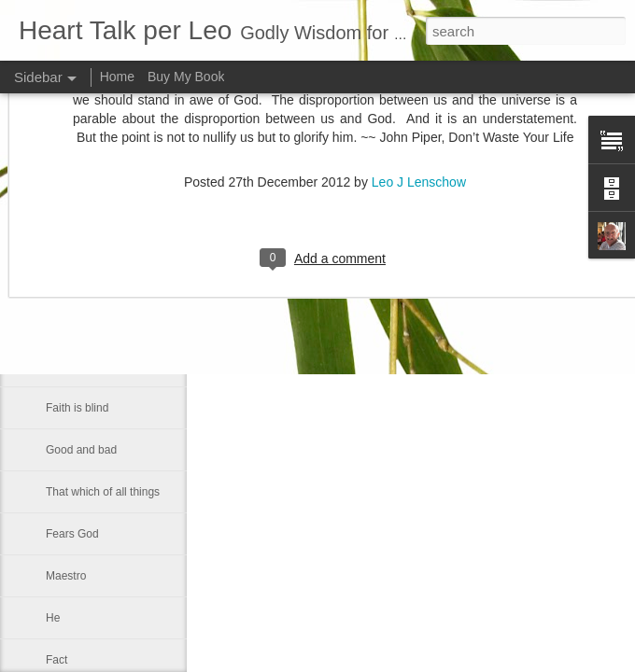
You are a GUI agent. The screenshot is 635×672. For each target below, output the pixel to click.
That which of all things (103, 492)
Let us (61, 324)
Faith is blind (77, 408)
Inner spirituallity (86, 366)
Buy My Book (186, 77)
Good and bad (81, 450)
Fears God (72, 534)
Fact (56, 660)
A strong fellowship (92, 282)
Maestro (66, 576)
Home (117, 77)
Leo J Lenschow (471, 243)
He (53, 618)
